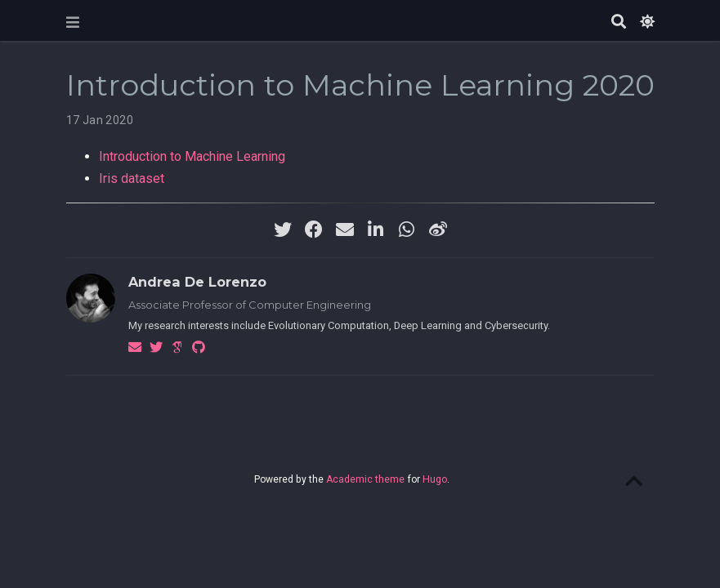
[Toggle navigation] (73, 22)
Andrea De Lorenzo (197, 282)
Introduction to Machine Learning (192, 156)
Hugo (435, 479)
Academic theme (365, 479)
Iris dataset (132, 178)
